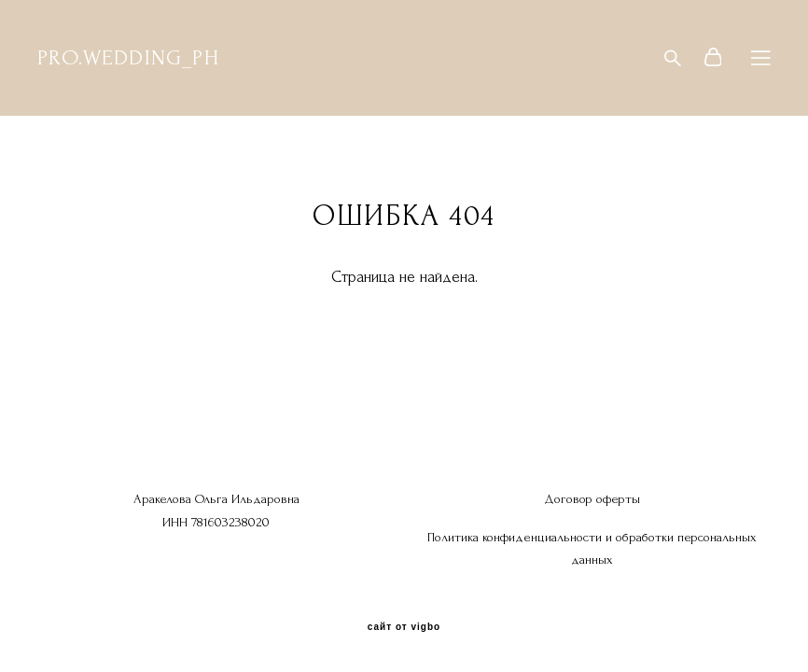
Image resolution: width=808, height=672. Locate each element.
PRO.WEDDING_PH (128, 58)
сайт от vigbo (404, 627)
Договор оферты (592, 499)
